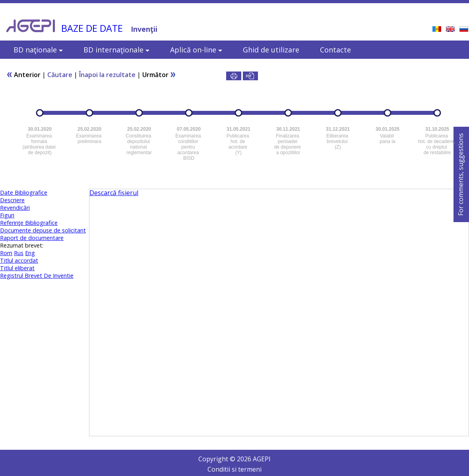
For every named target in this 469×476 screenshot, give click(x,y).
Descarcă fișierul (114, 193)
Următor (159, 75)
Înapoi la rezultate (107, 75)
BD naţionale (38, 50)
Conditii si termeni (234, 469)
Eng (30, 253)
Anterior (23, 75)
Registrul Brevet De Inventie (37, 276)
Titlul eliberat (17, 268)
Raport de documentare (32, 238)
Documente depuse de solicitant (43, 230)
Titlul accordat (19, 260)
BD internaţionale (116, 50)
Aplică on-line (196, 50)
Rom (6, 253)
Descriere (12, 200)
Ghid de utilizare (271, 50)
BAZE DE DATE (92, 28)
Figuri (7, 215)
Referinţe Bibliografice (29, 223)
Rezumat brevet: (22, 245)
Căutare (60, 75)
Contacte (335, 50)
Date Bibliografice (24, 193)
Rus (19, 253)
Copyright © (218, 459)
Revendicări (15, 208)
